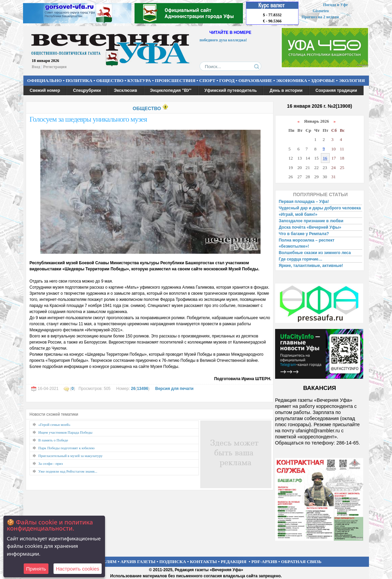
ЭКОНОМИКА (292, 80)
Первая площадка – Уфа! (304, 202)
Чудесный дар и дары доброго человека (320, 208)
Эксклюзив (126, 90)
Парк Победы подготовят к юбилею (66, 448)
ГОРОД (227, 80)
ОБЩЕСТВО (110, 80)
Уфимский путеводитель (231, 90)
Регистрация (55, 67)
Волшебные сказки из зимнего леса (315, 253)
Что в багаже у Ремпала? (304, 234)
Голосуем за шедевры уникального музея (88, 119)
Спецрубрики (87, 90)
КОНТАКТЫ (204, 562)
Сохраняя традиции (336, 90)
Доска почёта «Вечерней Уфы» (310, 227)
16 (325, 158)
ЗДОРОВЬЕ (323, 80)
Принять (36, 569)
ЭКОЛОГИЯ (352, 80)
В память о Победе (53, 440)
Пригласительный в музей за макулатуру (70, 456)
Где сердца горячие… (301, 259)
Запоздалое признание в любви (311, 221)
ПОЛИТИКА (79, 80)
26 (133, 389)
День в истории (286, 90)
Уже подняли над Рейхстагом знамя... (68, 471)
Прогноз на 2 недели (320, 17)
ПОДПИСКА (173, 562)
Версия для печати (174, 389)
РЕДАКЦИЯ (233, 562)
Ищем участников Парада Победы (65, 432)
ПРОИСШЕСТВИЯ (175, 80)
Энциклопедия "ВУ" (171, 90)
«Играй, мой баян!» (298, 214)
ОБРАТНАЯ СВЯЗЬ (301, 562)
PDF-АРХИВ (264, 562)
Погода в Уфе (335, 5)
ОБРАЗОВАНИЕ (255, 80)
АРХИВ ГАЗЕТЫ (138, 562)
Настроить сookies (78, 569)
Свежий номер (45, 90)
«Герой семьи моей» (54, 425)
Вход (36, 67)
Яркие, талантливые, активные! (311, 266)
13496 (142, 389)
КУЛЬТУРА (139, 80)
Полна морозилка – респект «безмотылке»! (307, 243)
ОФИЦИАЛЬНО (44, 80)
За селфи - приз (50, 463)
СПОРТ (207, 80)
